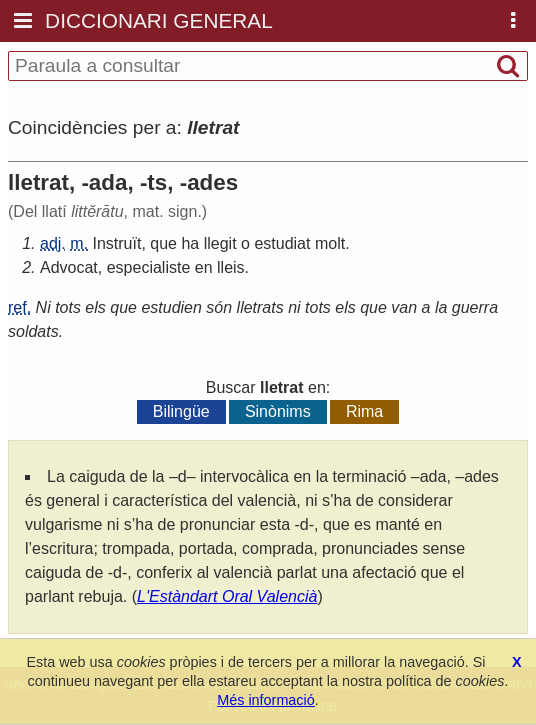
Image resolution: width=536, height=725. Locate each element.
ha (190, 243)
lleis (231, 267)
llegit (220, 243)
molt (330, 243)
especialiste (149, 267)
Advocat (69, 267)
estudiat (282, 243)
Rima (364, 411)
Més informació (266, 700)
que (163, 243)
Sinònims (278, 411)
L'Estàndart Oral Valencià (227, 596)
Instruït (116, 243)
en (204, 267)
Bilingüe (181, 411)
